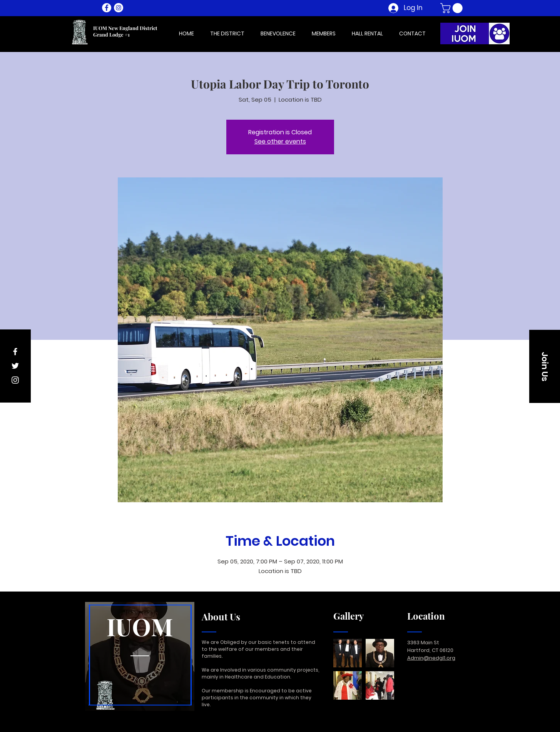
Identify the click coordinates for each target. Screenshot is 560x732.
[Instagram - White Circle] (119, 8)
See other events (280, 141)
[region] (140, 657)
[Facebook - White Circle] (107, 8)
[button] (453, 8)
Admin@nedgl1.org (431, 658)
